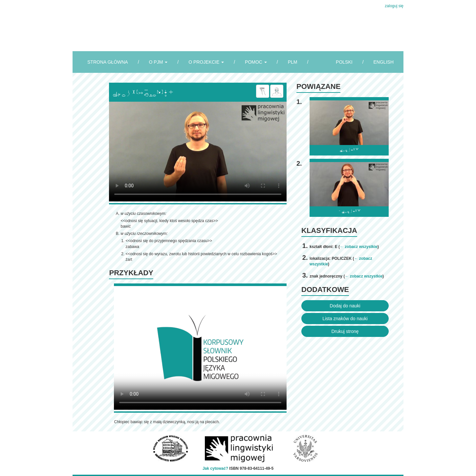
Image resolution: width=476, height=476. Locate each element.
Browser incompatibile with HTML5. (198, 152)
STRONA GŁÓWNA (108, 62)
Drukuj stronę (345, 331)
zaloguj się (394, 6)
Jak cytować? (215, 468)
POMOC (256, 62)
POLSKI (344, 62)
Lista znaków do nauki (345, 319)
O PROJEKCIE (206, 62)
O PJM (158, 62)
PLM (293, 62)
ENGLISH (384, 62)
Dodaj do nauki (345, 306)
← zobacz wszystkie (359, 247)
